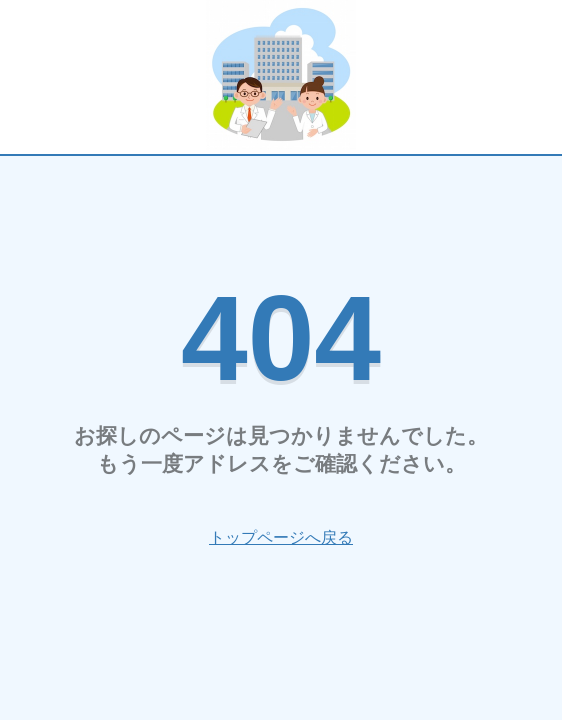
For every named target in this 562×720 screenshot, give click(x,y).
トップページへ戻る (281, 537)
